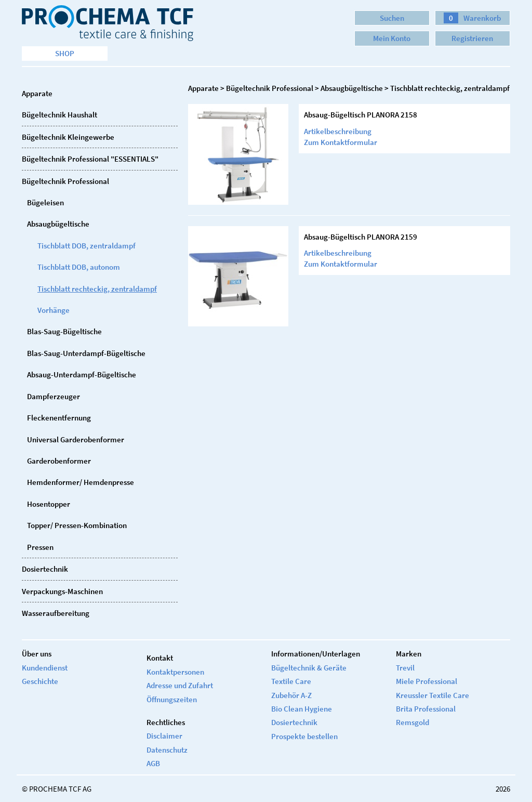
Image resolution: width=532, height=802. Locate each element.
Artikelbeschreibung (338, 131)
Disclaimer (164, 736)
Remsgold (413, 722)
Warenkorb (472, 18)
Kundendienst (45, 668)
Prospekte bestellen (304, 736)
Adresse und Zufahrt (180, 685)
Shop (65, 53)
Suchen (392, 18)
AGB (153, 763)
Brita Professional (426, 709)
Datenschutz (167, 750)
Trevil (405, 668)
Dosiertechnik (294, 722)
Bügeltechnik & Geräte (309, 668)
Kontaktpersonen (175, 672)
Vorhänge (54, 310)
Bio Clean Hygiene (302, 709)
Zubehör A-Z (291, 695)
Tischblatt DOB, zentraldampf (87, 246)
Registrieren (472, 38)
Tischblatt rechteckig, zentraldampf (97, 289)
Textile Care (291, 681)
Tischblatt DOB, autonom (79, 267)
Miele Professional (427, 681)
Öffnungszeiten (172, 699)
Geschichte (40, 681)
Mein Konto (392, 38)
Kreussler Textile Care (433, 695)
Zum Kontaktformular (341, 142)
